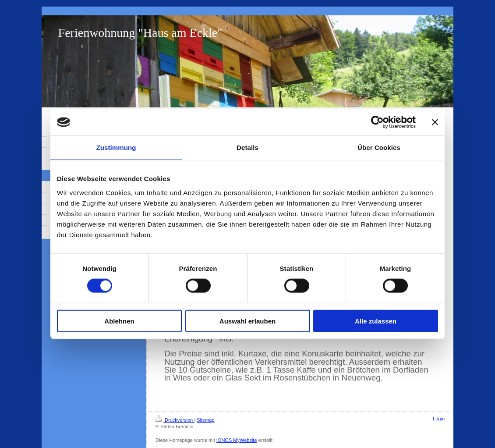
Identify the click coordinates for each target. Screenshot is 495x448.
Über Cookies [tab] (379, 148)
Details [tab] (247, 148)
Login (439, 419)
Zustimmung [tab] (116, 148)
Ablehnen (119, 321)
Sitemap (205, 420)
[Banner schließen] (435, 122)
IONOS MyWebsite (237, 440)
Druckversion (175, 420)
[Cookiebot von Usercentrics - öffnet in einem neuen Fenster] (377, 122)
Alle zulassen (376, 321)
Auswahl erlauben (247, 321)
